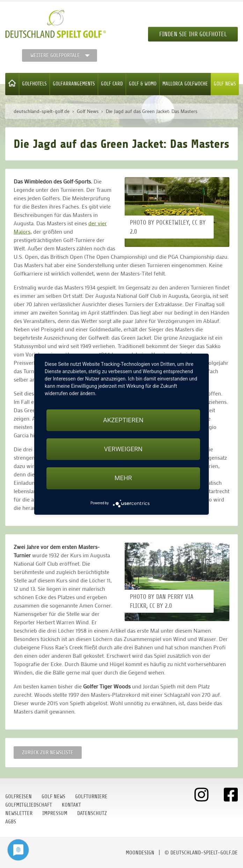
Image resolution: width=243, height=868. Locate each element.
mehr (123, 478)
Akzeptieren (123, 420)
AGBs (11, 822)
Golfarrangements (74, 84)
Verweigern (123, 449)
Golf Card (112, 84)
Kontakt (71, 805)
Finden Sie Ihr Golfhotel (193, 34)
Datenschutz (92, 813)
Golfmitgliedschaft (29, 805)
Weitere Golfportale (55, 55)
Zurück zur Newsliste (48, 753)
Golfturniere (91, 797)
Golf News (225, 84)
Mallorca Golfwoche (185, 84)
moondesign (140, 853)
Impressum (55, 813)
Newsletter (19, 813)
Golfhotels (34, 84)
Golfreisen (19, 797)
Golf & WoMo (143, 84)
